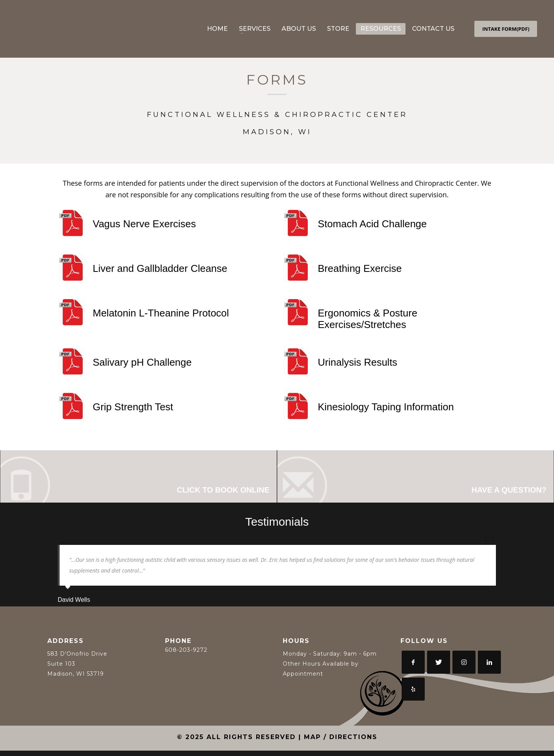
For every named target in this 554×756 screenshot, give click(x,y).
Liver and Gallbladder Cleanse (160, 268)
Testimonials (277, 527)
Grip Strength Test (133, 407)
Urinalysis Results (358, 362)
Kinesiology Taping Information (386, 407)
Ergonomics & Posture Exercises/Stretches (368, 319)
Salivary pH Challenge (142, 362)
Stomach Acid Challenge (372, 224)
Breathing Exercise (360, 268)
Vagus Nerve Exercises (144, 224)
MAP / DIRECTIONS (341, 742)
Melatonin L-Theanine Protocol (161, 313)
